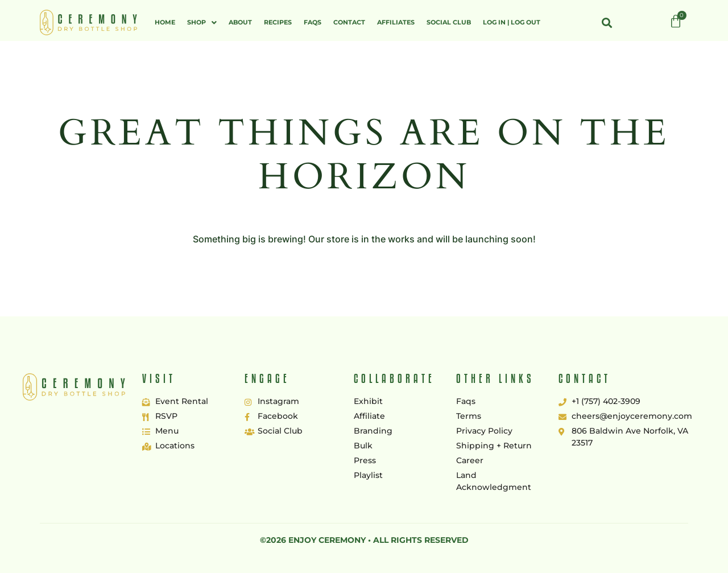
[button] (202, 22)
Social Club (449, 22)
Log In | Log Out (512, 22)
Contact (349, 22)
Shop (202, 22)
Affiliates (396, 22)
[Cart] (676, 22)
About (240, 22)
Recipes (278, 22)
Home (165, 22)
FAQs (313, 22)
